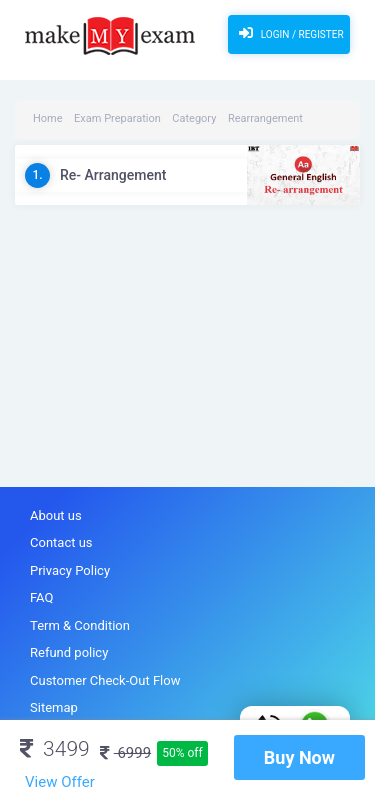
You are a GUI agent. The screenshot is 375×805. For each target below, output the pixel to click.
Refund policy (69, 652)
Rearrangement (265, 118)
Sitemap (54, 707)
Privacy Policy (70, 570)
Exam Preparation (117, 118)
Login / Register (288, 33)
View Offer (60, 782)
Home (48, 118)
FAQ (41, 597)
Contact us (61, 542)
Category (194, 118)
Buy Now (299, 757)
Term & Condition (80, 625)
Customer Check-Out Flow (105, 680)
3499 (55, 749)
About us (56, 515)
